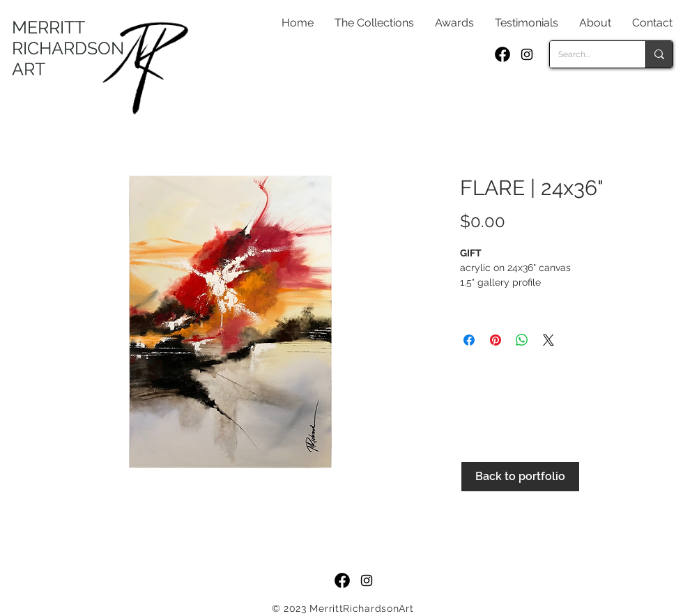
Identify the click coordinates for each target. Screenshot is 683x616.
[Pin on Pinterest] (496, 340)
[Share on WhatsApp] (522, 340)
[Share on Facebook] (469, 340)
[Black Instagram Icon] (527, 54)
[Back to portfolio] (520, 477)
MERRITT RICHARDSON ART (68, 48)
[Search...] (587, 54)
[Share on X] (548, 340)
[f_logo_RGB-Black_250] (502, 54)
